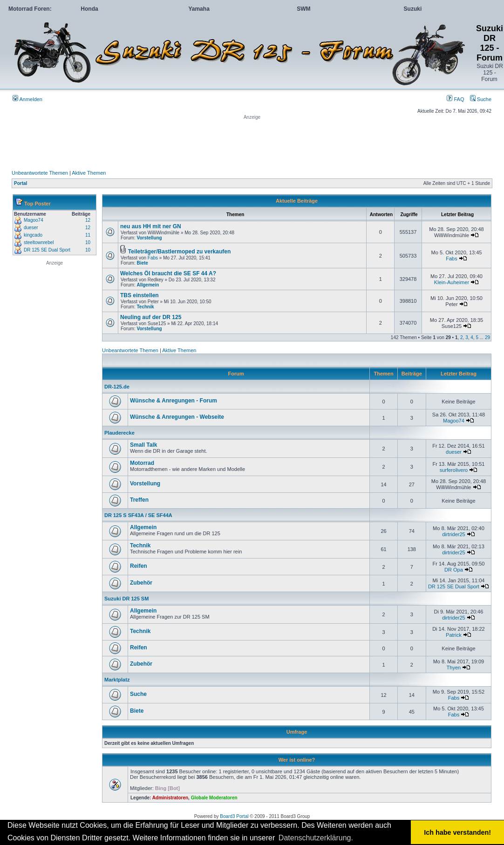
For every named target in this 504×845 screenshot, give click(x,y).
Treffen (139, 500)
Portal (20, 183)
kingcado (33, 235)
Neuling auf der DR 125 (151, 317)
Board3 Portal (234, 816)
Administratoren (170, 798)
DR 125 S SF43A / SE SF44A (138, 515)
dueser (31, 228)
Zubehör (141, 583)
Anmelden (27, 99)
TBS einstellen (140, 295)
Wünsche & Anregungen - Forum (174, 401)
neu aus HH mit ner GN (151, 226)
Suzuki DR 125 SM (126, 599)
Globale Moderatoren (214, 798)
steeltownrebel (39, 242)
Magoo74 (34, 220)
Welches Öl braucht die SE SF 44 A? (168, 273)
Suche (481, 99)
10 (88, 242)
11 (88, 235)
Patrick (454, 635)
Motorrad (142, 463)
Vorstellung (149, 238)
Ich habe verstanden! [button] (457, 832)
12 (88, 220)
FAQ (455, 99)
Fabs (153, 258)
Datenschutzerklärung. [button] (316, 838)
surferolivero (454, 470)
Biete (142, 263)
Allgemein (148, 285)
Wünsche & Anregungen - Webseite (177, 417)
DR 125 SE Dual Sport (47, 250)
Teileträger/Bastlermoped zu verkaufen (180, 252)
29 (487, 337)
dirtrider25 (454, 534)
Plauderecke (119, 433)
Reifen (139, 566)
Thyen (454, 668)
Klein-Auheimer (452, 282)
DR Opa (454, 570)
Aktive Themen (89, 173)
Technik (145, 307)
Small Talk (143, 445)
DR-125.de (117, 387)
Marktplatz (117, 680)
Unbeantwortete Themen (40, 173)
